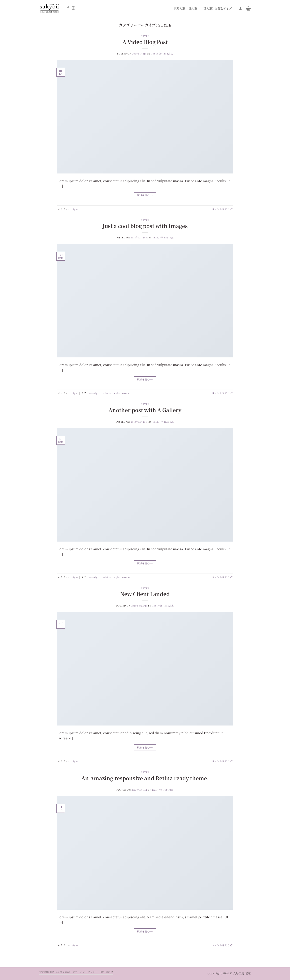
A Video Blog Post (145, 42)
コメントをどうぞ (222, 209)
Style (145, 36)
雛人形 (193, 8)
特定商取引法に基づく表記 (54, 972)
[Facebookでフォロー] (68, 8)
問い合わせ (107, 972)
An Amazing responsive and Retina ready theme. (145, 778)
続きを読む (145, 195)
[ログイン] (240, 8)
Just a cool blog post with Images (145, 226)
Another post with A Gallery (145, 410)
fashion (106, 393)
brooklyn (93, 393)
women (127, 393)
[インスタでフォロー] (73, 8)
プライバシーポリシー (85, 972)
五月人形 (179, 8)
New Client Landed (145, 594)
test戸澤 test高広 (162, 53)
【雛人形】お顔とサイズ (216, 8)
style (117, 393)
